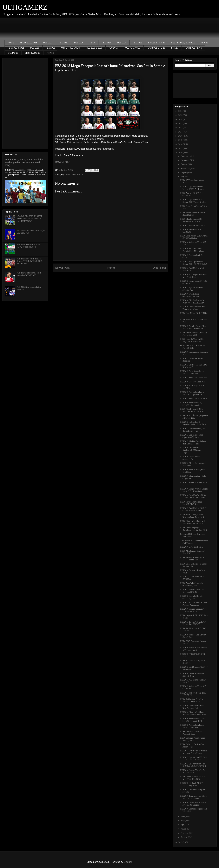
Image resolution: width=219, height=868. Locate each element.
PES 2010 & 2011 (16, 48)
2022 (181, 128)
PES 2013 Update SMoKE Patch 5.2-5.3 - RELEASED (194, 759)
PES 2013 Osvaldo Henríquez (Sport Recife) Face (193, 430)
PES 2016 (50, 48)
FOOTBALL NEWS (193, 48)
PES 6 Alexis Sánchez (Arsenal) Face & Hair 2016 (193, 334)
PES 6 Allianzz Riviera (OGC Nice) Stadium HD (193, 559)
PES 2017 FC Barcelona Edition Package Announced (194, 604)
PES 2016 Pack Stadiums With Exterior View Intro (193, 308)
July (183, 177)
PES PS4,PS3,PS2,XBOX (183, 43)
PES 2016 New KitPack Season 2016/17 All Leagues (193, 804)
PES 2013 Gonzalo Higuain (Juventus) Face (192, 597)
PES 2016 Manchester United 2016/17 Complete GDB (192, 720)
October (184, 164)
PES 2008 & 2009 (94, 48)
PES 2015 (113, 48)
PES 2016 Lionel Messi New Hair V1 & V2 (192, 675)
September (185, 169)
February (185, 833)
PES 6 (93, 43)
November (185, 160)
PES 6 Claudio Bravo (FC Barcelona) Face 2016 (191, 220)
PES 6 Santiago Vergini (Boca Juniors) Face (193, 739)
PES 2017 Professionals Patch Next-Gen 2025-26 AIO (29, 274)
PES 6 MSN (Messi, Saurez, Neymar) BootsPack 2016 (192, 516)
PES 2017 (106, 43)
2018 (181, 144)
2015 (181, 842)
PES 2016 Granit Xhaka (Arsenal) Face (190, 458)
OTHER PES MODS (70, 48)
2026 (181, 111)
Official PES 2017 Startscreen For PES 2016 (193, 347)
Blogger (128, 862)
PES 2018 (122, 43)
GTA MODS (13, 53)
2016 (181, 152)
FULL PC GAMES (132, 48)
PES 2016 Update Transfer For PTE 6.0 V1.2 (193, 771)
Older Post (159, 268)
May (183, 821)
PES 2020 (63, 43)
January (184, 837)
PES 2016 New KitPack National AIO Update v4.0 (194, 649)
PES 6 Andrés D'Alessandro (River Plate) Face (192, 584)
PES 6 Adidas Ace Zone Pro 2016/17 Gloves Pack (192, 701)
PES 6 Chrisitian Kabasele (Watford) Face (191, 733)
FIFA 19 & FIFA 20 (157, 43)
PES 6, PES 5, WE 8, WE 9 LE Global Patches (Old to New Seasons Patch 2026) (24, 162)
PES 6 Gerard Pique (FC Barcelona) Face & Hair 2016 (194, 529)
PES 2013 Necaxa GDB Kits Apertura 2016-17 (192, 591)
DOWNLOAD (63, 162)
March (184, 829)
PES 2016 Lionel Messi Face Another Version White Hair (193, 713)
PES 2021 (48, 43)
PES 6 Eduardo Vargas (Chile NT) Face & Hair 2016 (192, 340)
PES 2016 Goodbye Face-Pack (193, 382)
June (183, 816)
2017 (181, 148)
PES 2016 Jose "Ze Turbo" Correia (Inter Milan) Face (192, 250)
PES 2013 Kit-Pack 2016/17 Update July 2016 (192, 784)
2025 (181, 115)
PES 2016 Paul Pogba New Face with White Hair (194, 276)
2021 (181, 132)
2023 (181, 124)
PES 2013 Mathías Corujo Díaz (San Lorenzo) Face (193, 443)
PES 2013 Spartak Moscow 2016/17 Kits (192, 289)
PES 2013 (137, 43)
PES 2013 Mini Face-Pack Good (194, 378)
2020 (181, 136)
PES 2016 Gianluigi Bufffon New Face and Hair (192, 707)
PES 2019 (79, 43)
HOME (11, 43)
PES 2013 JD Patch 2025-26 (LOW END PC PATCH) (28, 246)
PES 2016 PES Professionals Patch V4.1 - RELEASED (192, 302)
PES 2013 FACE (74, 175)
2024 (181, 119)
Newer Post (62, 268)
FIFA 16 (50, 53)
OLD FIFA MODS (32, 53)
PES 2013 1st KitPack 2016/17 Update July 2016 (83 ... (193, 623)
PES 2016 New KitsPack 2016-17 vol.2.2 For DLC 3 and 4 (193, 497)
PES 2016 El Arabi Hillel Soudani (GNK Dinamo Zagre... (191, 450)
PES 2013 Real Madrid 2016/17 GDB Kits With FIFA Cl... (193, 510)
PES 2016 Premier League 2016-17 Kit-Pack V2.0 (194, 610)
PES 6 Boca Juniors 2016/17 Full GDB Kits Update (194, 237)
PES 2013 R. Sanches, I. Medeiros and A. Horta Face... (194, 423)
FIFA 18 (205, 43)
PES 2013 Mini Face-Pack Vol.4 (194, 399)
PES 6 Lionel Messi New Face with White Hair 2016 (193, 778)
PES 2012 (35, 48)
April (183, 825)
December (185, 156)
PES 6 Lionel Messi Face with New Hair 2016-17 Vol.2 (193, 522)
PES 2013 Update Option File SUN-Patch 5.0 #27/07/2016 (193, 765)
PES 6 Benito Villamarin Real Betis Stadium (193, 214)
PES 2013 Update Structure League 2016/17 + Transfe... (193, 188)
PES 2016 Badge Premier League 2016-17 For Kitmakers (194, 490)
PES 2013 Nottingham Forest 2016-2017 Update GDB (192, 393)
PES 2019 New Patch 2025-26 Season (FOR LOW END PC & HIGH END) (30, 261)
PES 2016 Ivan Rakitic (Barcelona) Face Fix (190, 295)
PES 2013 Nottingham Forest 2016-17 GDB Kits (192, 726)
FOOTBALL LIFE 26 (156, 48)
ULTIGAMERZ (25, 7)
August (184, 173)
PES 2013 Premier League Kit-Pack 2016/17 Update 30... (193, 327)
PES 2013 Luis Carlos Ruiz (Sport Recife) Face (192, 436)
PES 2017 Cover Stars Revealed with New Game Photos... (193, 752)
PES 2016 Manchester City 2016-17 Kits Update (191, 404)
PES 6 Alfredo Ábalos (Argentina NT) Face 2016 (194, 417)
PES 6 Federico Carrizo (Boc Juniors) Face (192, 746)
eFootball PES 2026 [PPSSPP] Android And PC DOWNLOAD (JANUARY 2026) (30, 219)
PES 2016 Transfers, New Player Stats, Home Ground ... (194, 797)
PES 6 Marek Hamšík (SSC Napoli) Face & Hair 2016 (192, 410)
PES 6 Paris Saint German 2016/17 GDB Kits (191, 503)
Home (111, 268)
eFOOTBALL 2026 (29, 43)
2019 (181, 140)
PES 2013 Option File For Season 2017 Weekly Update (193, 201)
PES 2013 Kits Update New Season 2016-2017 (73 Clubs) (194, 263)
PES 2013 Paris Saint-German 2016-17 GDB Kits (193, 373)
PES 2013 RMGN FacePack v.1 (193, 225)
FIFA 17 (175, 48)
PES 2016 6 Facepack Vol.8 (192, 547)
